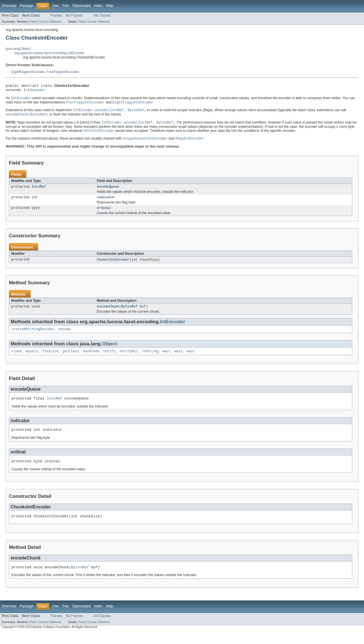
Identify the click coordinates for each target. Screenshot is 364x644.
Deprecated (82, 6)
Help (109, 6)
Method (56, 21)
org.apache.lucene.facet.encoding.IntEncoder (49, 53)
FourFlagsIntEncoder (63, 72)
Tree (66, 6)
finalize (50, 359)
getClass (71, 359)
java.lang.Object (18, 49)
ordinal (104, 213)
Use (55, 6)
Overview (9, 6)
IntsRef (39, 191)
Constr (43, 21)
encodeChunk (108, 313)
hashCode (91, 359)
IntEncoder (35, 91)
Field (33, 21)
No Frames (74, 15)
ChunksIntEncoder (113, 265)
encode (64, 336)
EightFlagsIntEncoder (28, 72)
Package (27, 6)
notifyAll (129, 359)
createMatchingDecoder (33, 336)
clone (17, 359)
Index (98, 6)
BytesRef (130, 313)
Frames (56, 15)
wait (166, 359)
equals (32, 359)
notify (109, 359)
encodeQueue (108, 191)
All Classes (102, 15)
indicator (106, 202)
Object (110, 351)
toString (150, 359)
